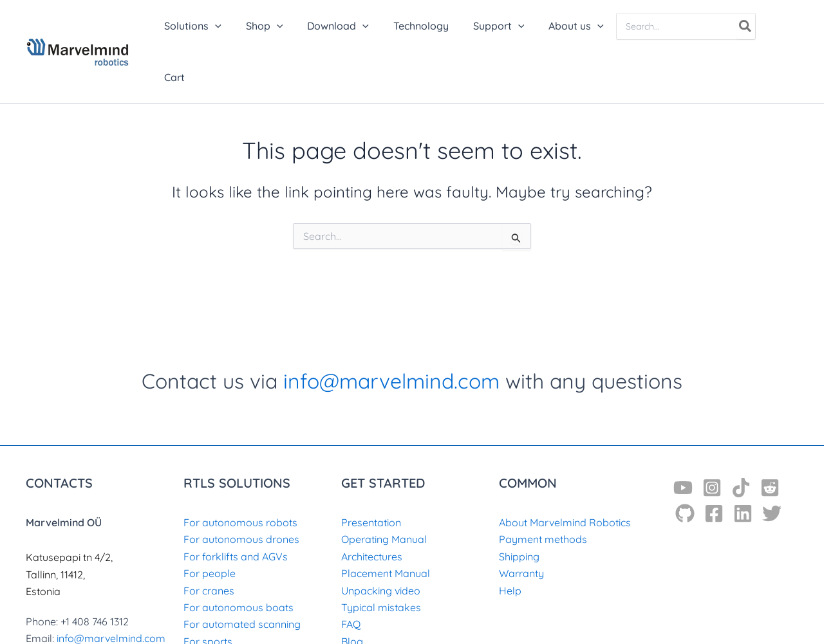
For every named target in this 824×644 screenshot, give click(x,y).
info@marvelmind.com (391, 329)
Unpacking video (381, 539)
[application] (238, 26)
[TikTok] (741, 436)
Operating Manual (384, 488)
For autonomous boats (239, 556)
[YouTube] (683, 436)
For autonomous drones (241, 488)
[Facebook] (714, 462)
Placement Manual (386, 522)
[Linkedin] (743, 462)
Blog (352, 590)
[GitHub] (685, 462)
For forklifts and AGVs (236, 505)
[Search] (747, 26)
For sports (208, 590)
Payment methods (543, 488)
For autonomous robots (240, 471)
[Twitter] (772, 462)
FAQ (351, 573)
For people (210, 522)
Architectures (372, 505)
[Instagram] (712, 436)
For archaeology (223, 607)
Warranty (521, 522)
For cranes (209, 539)
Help (510, 539)
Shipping (519, 505)
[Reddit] (770, 436)
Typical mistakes (381, 556)
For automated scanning (242, 573)
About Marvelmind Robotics (565, 471)
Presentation (371, 471)
